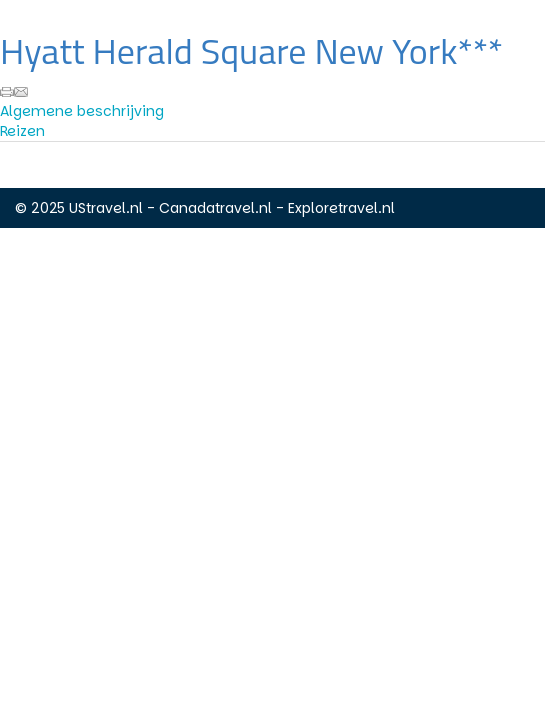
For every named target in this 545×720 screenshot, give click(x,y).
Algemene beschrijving (82, 111)
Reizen (22, 131)
